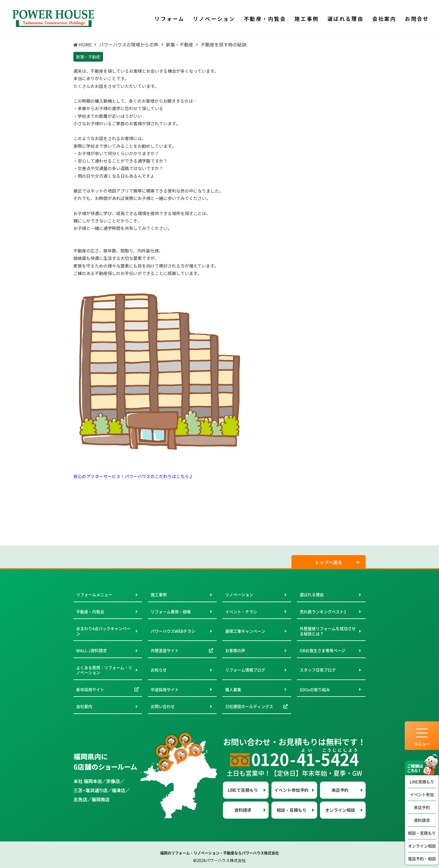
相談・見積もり (422, 833)
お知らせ (159, 670)
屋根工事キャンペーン (245, 631)
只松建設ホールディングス (249, 706)
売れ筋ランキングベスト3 (323, 612)
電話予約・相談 (422, 859)
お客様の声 (235, 650)
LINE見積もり (422, 782)
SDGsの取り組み (315, 689)
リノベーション (239, 594)
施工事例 (159, 594)
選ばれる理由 (312, 594)
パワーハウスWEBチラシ (173, 631)
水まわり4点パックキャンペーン (103, 631)
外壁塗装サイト (165, 650)
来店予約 (422, 807)
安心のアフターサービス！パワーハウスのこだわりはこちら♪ (133, 476)
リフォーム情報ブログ (245, 670)
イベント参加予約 (291, 790)
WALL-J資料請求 (91, 650)
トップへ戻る (329, 562)
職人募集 (233, 689)
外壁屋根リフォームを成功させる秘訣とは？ (328, 631)
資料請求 (422, 820)
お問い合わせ (163, 706)
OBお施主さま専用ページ (323, 650)
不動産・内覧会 (90, 612)
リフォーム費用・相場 (171, 612)
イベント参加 (422, 794)
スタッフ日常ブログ (318, 670)
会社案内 (84, 706)
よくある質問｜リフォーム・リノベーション (104, 670)
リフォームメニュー (94, 594)
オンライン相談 (422, 846)
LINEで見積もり (243, 790)
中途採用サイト (165, 689)
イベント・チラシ (241, 612)
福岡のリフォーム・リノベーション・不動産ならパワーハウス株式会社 (219, 853)
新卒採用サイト (90, 689)
